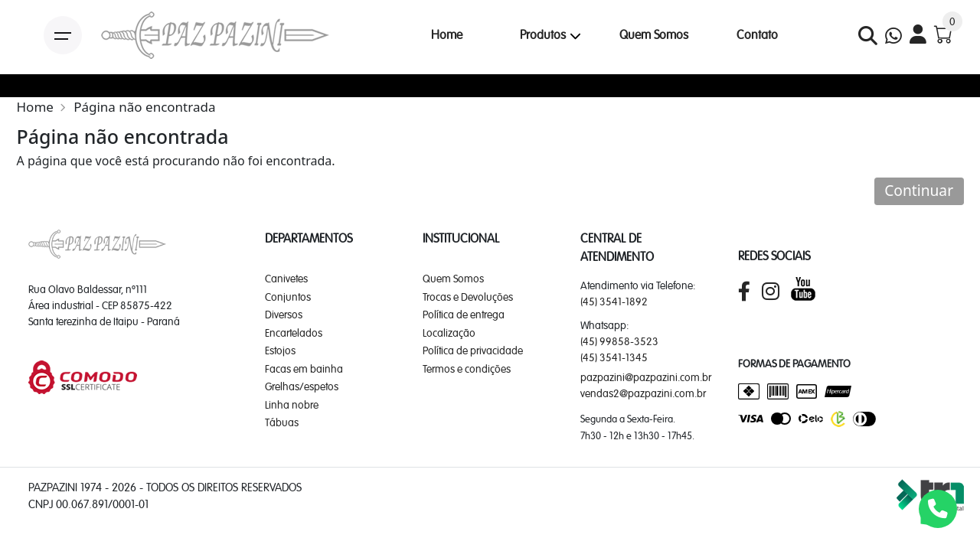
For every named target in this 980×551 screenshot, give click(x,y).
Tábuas (282, 422)
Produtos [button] (543, 35)
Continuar (919, 190)
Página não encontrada (144, 107)
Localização (449, 333)
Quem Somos (654, 35)
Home (447, 35)
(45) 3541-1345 (614, 357)
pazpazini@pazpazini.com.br (646, 377)
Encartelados (294, 333)
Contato (757, 35)
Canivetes (286, 279)
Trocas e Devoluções (468, 297)
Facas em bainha (304, 369)
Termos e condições (467, 369)
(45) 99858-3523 (619, 341)
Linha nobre (292, 405)
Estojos (280, 350)
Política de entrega (464, 315)
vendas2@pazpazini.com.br (643, 393)
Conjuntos (288, 297)
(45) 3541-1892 (614, 302)
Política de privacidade (473, 350)
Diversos (284, 315)
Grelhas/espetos (302, 386)
